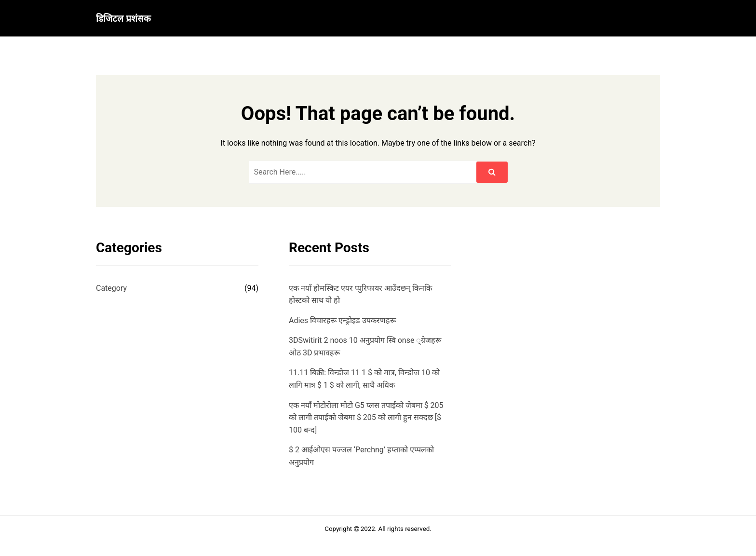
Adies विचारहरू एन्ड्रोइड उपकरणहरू (342, 320)
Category (111, 288)
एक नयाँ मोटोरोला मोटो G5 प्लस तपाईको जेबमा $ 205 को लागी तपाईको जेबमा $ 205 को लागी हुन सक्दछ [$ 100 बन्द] (366, 418)
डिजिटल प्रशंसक (123, 19)
